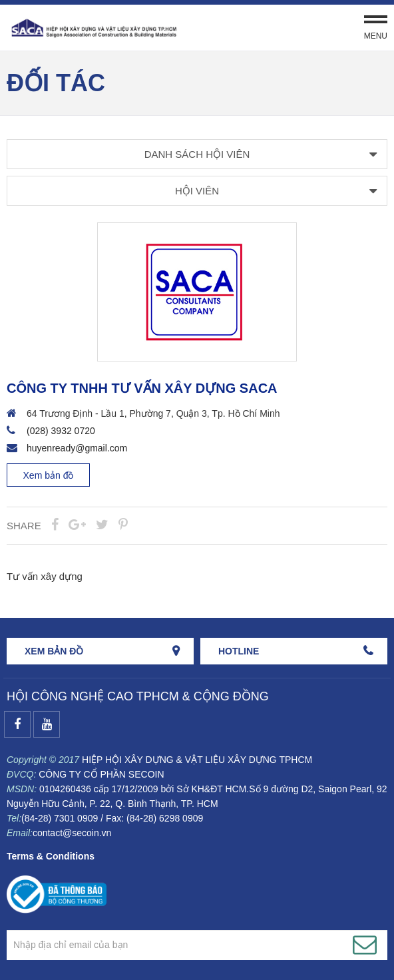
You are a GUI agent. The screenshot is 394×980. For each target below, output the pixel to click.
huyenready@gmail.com (77, 448)
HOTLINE (239, 651)
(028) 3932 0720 (61, 431)
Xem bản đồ (49, 475)
